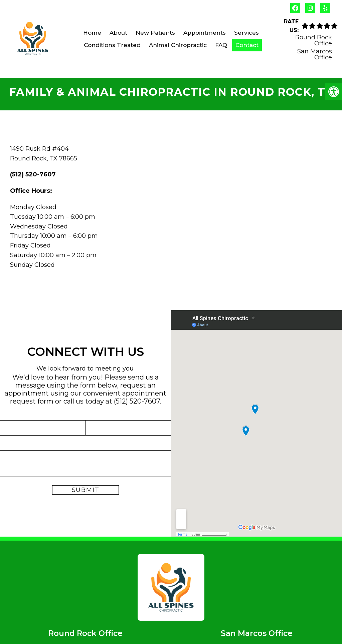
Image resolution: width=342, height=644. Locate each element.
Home (92, 33)
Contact (247, 45)
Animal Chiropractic (178, 45)
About (118, 33)
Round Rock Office (314, 40)
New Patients (155, 33)
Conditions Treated (112, 45)
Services (246, 33)
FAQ (221, 45)
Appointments (205, 33)
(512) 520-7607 (33, 174)
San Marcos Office (315, 54)
